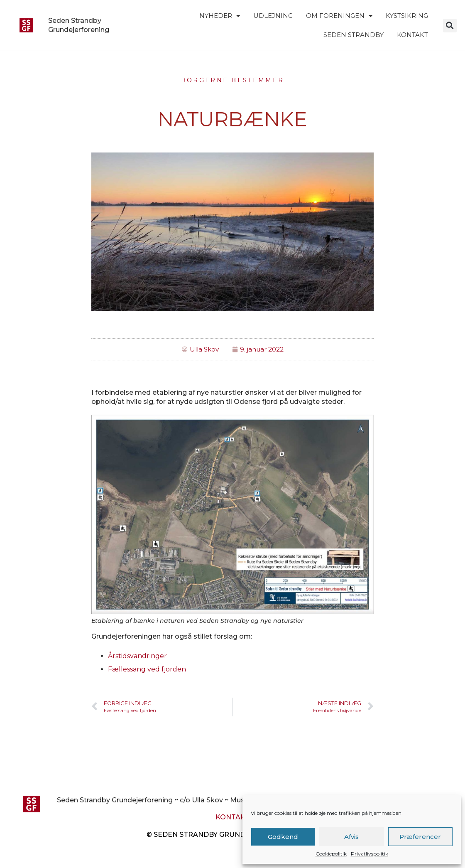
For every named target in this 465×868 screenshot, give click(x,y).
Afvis (351, 837)
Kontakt (412, 35)
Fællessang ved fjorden (147, 669)
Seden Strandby (354, 35)
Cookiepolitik (331, 854)
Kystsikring (407, 16)
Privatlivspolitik (370, 854)
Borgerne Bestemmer (232, 80)
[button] (450, 26)
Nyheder (220, 16)
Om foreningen (339, 16)
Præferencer (420, 837)
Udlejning (273, 16)
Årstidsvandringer (137, 656)
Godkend (283, 837)
